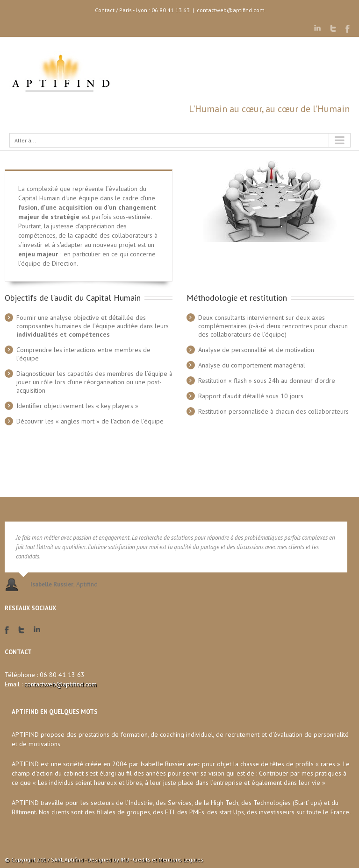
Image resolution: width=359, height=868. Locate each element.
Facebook (348, 29)
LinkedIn (317, 28)
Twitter (333, 28)
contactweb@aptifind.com (231, 10)
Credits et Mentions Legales (168, 859)
